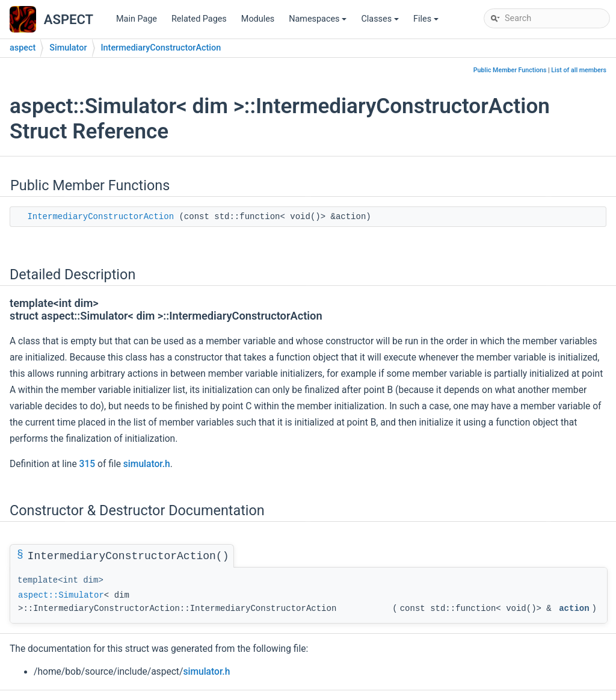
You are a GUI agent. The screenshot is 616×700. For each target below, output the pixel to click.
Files (427, 22)
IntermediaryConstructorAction (161, 48)
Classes (381, 22)
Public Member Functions (510, 70)
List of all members (579, 70)
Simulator (68, 48)
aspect (23, 48)
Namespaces (319, 22)
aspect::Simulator (61, 595)
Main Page (137, 19)
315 (88, 464)
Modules (258, 19)
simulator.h (147, 464)
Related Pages (199, 19)
